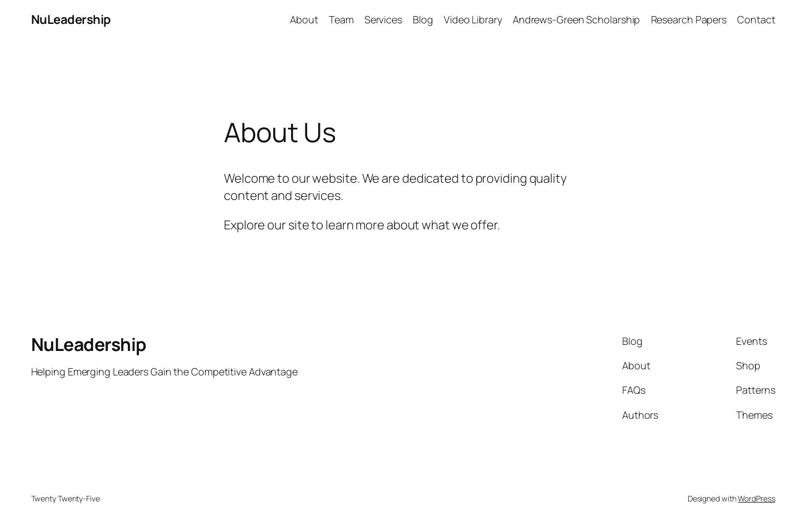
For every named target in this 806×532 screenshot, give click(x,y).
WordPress (756, 498)
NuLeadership (71, 19)
